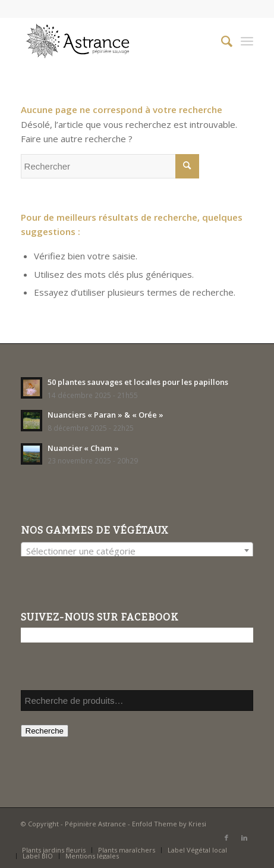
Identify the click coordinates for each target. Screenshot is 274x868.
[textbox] (137, 551)
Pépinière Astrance (95, 824)
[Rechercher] (221, 41)
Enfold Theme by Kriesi (169, 824)
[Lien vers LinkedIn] (244, 838)
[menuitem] (221, 41)
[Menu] (247, 41)
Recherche (45, 731)
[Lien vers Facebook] (226, 838)
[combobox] (137, 550)
